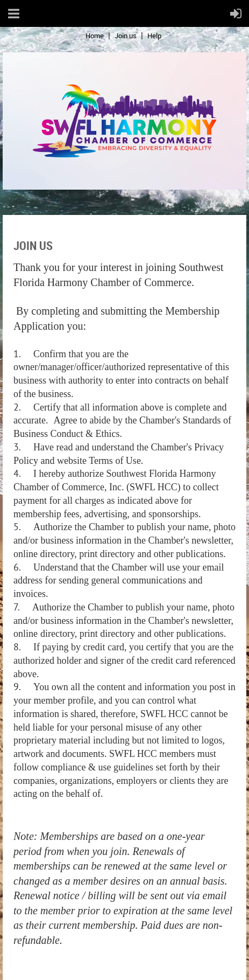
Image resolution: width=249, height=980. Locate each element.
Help (154, 36)
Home (95, 36)
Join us (126, 36)
